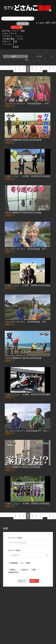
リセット (22, 581)
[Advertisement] (24, 613)
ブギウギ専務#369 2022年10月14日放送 (23, 140)
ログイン (17, 27)
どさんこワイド (9, 33)
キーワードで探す (15, 538)
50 (49, 69)
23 (32, 69)
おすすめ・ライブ (10, 31)
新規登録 (23, 24)
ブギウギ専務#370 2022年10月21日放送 (23, 213)
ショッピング (8, 44)
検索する (34, 581)
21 (24, 69)
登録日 (19, 56)
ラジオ (20, 39)
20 (20, 69)
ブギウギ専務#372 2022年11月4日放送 (23, 467)
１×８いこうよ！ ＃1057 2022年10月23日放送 (27, 285)
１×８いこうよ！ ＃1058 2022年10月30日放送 (27, 394)
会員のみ (25, 570)
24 (36, 69)
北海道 (16, 47)
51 (54, 69)
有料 (34, 570)
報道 (23, 31)
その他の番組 (8, 39)
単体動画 (14, 563)
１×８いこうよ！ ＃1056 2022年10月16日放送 (27, 176)
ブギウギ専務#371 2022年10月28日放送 (23, 358)
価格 (32, 60)
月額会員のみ (13, 572)
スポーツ (6, 41)
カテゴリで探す (14, 550)
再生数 (44, 56)
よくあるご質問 (43, 23)
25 (41, 69)
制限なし (14, 570)
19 (15, 69)
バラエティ (7, 36)
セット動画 (26, 563)
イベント (19, 36)
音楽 (15, 41)
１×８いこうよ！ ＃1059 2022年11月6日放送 (27, 503)
